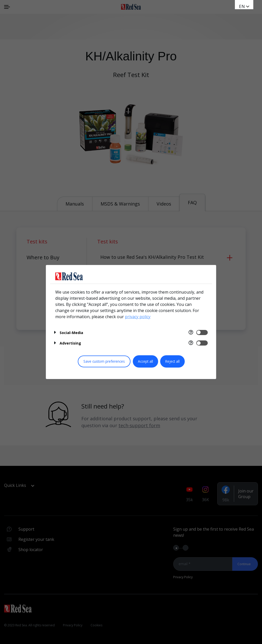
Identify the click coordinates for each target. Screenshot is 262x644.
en (242, 6)
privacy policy (138, 317)
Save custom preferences (104, 361)
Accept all (145, 361)
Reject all (172, 361)
